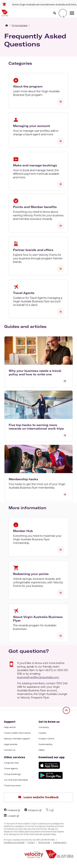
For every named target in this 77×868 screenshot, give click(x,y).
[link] (38, 4)
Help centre (10, 727)
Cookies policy (60, 842)
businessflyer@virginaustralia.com (38, 677)
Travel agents (11, 768)
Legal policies (11, 744)
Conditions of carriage (14, 842)
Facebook (11, 810)
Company (44, 727)
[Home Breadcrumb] (7, 25)
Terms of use (44, 842)
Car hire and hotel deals (16, 780)
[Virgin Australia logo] (60, 855)
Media (42, 750)
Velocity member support (17, 739)
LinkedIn (10, 816)
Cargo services (11, 763)
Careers (42, 733)
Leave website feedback (38, 797)
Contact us (10, 750)
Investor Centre (46, 739)
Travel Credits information (17, 733)
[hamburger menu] (72, 13)
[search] (55, 13)
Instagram (32, 810)
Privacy (31, 842)
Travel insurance (12, 785)
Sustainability (46, 744)
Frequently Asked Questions (35, 40)
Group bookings (12, 774)
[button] (38, 362)
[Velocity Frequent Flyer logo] (34, 855)
